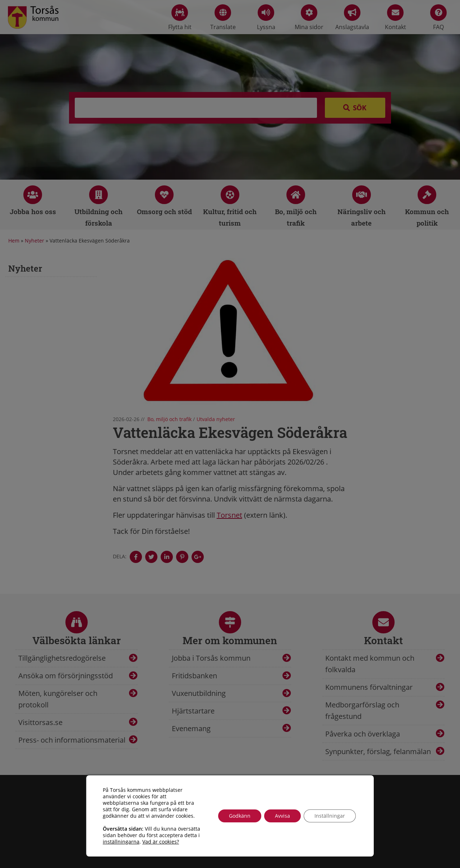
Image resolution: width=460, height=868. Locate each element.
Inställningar (330, 816)
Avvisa (282, 816)
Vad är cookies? (161, 842)
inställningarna (121, 842)
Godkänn (240, 816)
